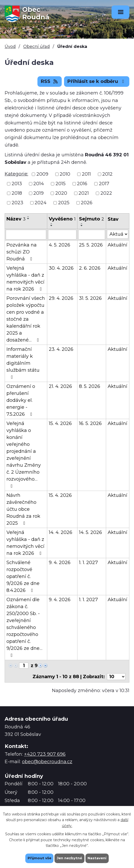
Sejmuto (92, 219)
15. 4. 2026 (60, 423)
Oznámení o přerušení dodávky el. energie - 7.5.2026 (21, 400)
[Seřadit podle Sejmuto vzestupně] (82, 224)
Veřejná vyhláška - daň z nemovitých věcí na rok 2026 (25, 279)
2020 (61, 193)
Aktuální (117, 245)
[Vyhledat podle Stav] (118, 234)
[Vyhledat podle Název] (26, 235)
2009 (42, 174)
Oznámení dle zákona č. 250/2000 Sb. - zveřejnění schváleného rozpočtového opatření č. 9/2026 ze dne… (24, 627)
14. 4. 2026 (61, 532)
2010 (65, 174)
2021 (84, 193)
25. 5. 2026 (91, 245)
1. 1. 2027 (88, 563)
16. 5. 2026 (90, 423)
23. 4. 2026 (61, 349)
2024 (41, 203)
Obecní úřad (37, 46)
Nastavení (98, 858)
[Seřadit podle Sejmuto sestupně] (82, 226)
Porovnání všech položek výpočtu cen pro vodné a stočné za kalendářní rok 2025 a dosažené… (26, 319)
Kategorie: (16, 174)
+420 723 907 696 (45, 754)
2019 (38, 193)
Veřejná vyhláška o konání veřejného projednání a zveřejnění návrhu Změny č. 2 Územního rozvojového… (24, 454)
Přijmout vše (38, 858)
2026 (87, 203)
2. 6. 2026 (90, 268)
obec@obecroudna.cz (47, 762)
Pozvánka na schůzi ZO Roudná (22, 252)
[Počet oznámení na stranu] (116, 677)
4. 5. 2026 (60, 245)
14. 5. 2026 (90, 532)
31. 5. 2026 (90, 298)
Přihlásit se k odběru (97, 81)
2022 (106, 193)
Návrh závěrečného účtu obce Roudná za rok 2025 (23, 509)
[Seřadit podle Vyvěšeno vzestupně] (52, 224)
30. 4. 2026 (61, 268)
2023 (17, 203)
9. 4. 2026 (60, 563)
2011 (86, 174)
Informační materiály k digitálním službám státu (23, 363)
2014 (39, 184)
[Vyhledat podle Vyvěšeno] (62, 235)
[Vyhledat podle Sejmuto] (92, 235)
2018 (17, 193)
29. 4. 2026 (61, 298)
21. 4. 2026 (60, 386)
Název (16, 219)
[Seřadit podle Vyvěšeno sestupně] (52, 226)
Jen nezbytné (69, 858)
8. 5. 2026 (90, 386)
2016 (82, 184)
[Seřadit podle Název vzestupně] (28, 217)
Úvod (10, 46)
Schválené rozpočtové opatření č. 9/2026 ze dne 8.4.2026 (23, 576)
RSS (50, 81)
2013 (17, 184)
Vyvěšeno (62, 219)
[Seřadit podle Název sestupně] (28, 219)
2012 (107, 174)
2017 (104, 184)
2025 (64, 203)
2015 (61, 184)
